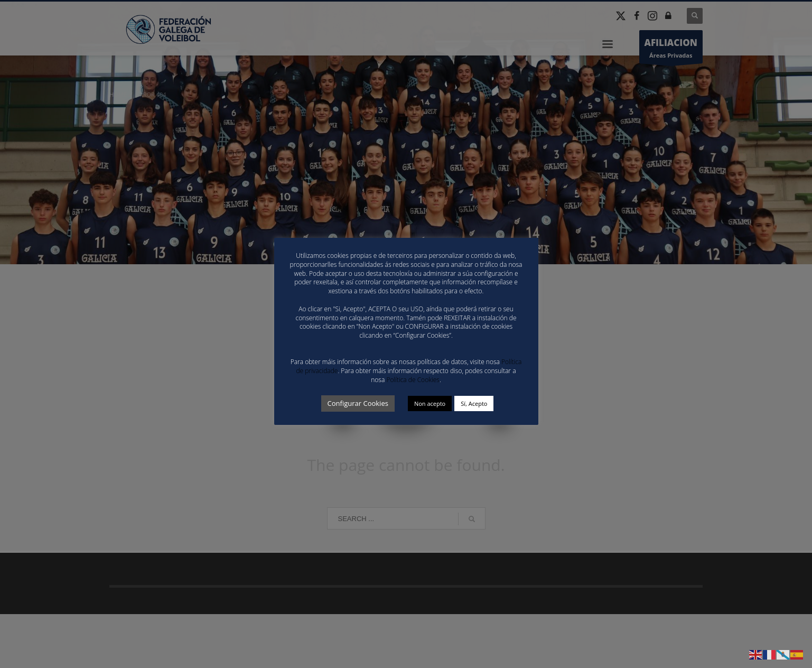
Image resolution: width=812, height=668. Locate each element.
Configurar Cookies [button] (358, 403)
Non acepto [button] (430, 403)
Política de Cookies (413, 380)
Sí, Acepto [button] (474, 403)
